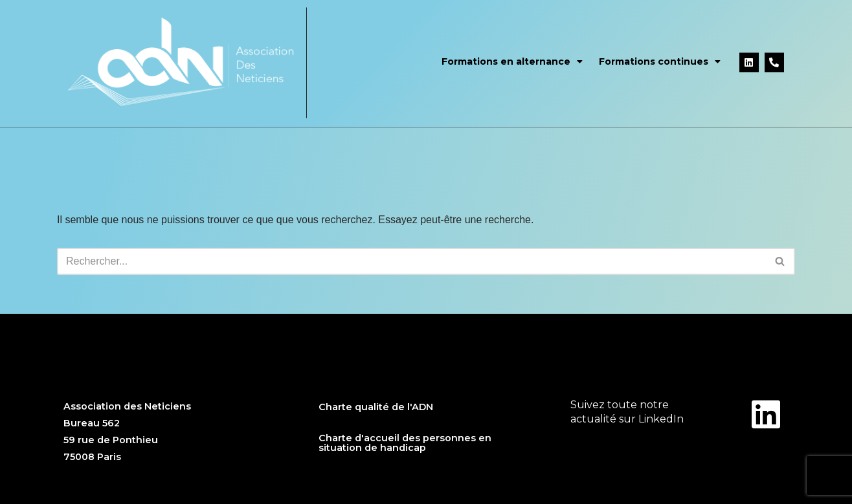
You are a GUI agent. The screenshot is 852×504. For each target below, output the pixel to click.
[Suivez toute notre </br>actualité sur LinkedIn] (766, 414)
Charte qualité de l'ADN (376, 407)
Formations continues (660, 58)
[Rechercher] (411, 261)
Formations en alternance (512, 58)
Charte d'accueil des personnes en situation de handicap (405, 443)
